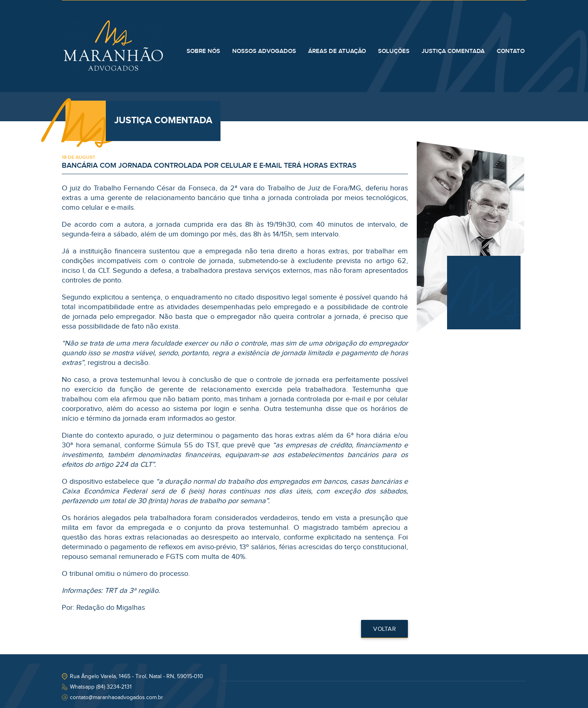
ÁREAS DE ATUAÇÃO (337, 51)
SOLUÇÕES (394, 51)
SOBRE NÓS (203, 51)
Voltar (384, 629)
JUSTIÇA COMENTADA (453, 51)
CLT (104, 271)
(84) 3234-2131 (114, 687)
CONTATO (511, 51)
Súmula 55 (175, 445)
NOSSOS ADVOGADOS (264, 51)
